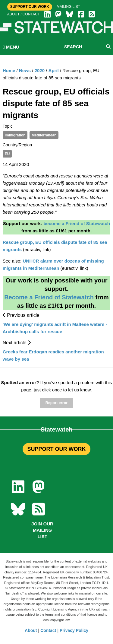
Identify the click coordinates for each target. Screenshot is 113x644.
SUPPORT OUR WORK (56, 449)
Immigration (15, 135)
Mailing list (68, 7)
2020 (40, 70)
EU (7, 154)
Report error (56, 403)
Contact (48, 630)
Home (9, 70)
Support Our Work (30, 7)
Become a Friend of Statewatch (49, 297)
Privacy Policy (74, 630)
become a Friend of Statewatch (77, 223)
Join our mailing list (42, 530)
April (54, 70)
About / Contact (24, 14)
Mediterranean (44, 135)
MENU (11, 47)
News (25, 70)
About (31, 630)
